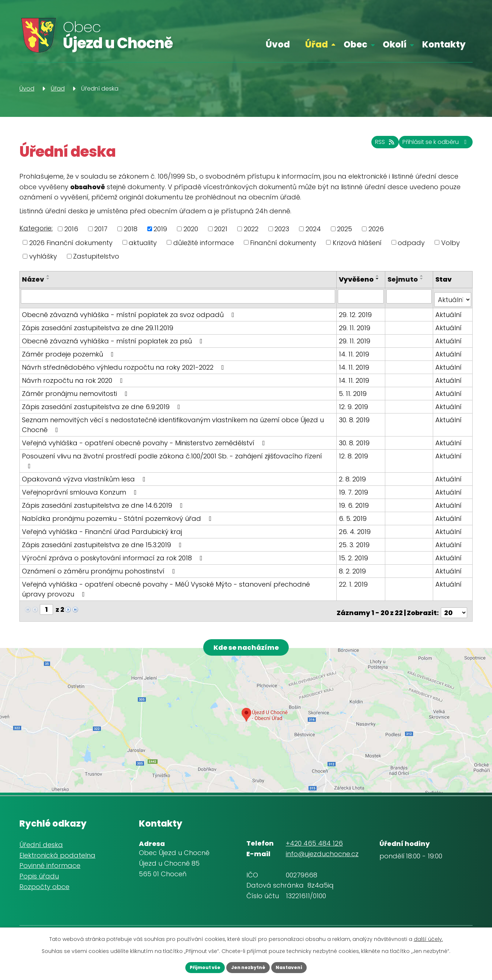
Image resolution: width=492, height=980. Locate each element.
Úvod (278, 44)
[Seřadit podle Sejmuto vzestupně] (423, 276)
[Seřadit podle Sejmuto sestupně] (423, 279)
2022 (251, 229)
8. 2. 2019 (354, 563)
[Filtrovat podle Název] (179, 301)
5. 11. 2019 (354, 395)
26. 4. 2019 (356, 523)
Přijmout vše (195, 966)
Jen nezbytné (248, 966)
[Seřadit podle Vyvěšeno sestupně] (344, 289)
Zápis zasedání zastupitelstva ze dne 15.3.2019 (103, 536)
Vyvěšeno (358, 279)
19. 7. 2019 (355, 484)
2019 (160, 229)
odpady (411, 242)
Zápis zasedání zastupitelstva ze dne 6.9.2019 (103, 408)
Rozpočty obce (44, 880)
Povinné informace (50, 859)
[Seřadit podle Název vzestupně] (48, 276)
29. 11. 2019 (356, 329)
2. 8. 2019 (354, 471)
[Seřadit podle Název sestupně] (48, 279)
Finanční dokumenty (283, 242)
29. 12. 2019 (357, 316)
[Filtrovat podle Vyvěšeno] (362, 301)
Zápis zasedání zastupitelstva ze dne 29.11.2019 (98, 329)
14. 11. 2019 (355, 356)
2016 (71, 229)
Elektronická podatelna (57, 849)
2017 (101, 229)
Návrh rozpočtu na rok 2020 (74, 382)
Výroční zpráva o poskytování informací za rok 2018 (114, 550)
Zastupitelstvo (96, 256)
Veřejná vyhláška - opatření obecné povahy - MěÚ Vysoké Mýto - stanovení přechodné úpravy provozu (179, 581)
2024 (313, 229)
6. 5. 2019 (354, 510)
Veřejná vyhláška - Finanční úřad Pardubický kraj (102, 523)
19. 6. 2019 (355, 497)
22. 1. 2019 (355, 576)
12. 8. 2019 (355, 457)
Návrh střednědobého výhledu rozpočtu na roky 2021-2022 (124, 369)
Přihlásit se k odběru (427, 146)
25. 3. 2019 (356, 536)
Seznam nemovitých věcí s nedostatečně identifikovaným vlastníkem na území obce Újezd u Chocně (173, 426)
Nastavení (300, 966)
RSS (363, 146)
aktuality (143, 242)
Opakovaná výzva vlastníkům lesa (85, 471)
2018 (131, 229)
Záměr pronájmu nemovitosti (76, 395)
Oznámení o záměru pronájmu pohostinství (100, 563)
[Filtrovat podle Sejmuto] (410, 301)
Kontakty (444, 44)
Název (33, 279)
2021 (221, 229)
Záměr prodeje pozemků (69, 356)
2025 (345, 229)
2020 (191, 229)
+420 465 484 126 (314, 837)
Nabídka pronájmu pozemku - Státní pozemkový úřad (118, 510)
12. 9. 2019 (355, 408)
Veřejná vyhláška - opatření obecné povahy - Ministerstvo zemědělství (145, 444)
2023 (282, 229)
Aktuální (449, 316)
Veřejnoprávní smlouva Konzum (81, 484)
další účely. (428, 937)
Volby (451, 242)
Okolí (395, 44)
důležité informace (204, 242)
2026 (376, 229)
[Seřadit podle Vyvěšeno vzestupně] (344, 286)
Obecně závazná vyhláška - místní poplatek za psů (114, 342)
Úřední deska (41, 838)
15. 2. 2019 (355, 550)
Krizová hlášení (357, 242)
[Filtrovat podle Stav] (453, 301)
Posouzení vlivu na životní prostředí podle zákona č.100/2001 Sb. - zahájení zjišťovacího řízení (179, 457)
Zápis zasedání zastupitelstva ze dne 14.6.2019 (104, 497)
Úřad (317, 44)
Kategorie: (36, 228)
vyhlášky (43, 256)
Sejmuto (404, 279)
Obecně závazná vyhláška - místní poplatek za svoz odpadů (130, 316)
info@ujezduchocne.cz (322, 848)
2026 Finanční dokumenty (71, 242)
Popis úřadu (39, 870)
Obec (355, 44)
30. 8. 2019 (356, 421)
